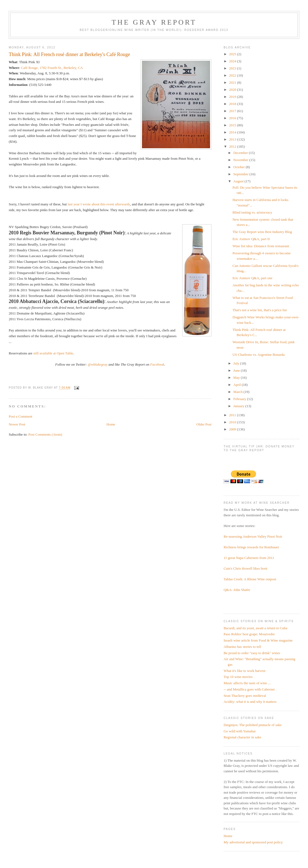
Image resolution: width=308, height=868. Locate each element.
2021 (233, 82)
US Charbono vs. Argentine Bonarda (259, 355)
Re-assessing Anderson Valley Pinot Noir (253, 536)
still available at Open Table (53, 353)
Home (111, 424)
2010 (233, 422)
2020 (233, 90)
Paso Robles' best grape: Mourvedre (249, 634)
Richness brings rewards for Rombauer (251, 547)
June (237, 370)
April (238, 385)
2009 (233, 429)
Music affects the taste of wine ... (247, 683)
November (241, 160)
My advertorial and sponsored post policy (253, 842)
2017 (233, 111)
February (240, 399)
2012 (233, 146)
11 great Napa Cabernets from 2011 (249, 558)
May (237, 378)
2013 (233, 139)
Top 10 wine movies (238, 677)
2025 (233, 54)
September (241, 174)
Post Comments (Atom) (45, 434)
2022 (233, 75)
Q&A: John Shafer (237, 590)
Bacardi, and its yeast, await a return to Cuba (255, 628)
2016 (233, 118)
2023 (233, 68)
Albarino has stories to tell (242, 647)
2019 (233, 97)
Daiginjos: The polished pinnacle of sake (252, 725)
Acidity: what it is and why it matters (250, 702)
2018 (233, 104)
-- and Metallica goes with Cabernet (249, 689)
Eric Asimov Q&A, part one (252, 278)
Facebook (157, 364)
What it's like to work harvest (244, 671)
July (237, 363)
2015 (233, 125)
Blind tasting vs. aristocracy (252, 212)
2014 (233, 132)
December (241, 153)
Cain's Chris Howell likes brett (245, 568)
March (238, 392)
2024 (233, 61)
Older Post (204, 424)
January (239, 406)
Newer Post (17, 424)
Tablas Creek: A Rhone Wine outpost (250, 579)
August (239, 181)
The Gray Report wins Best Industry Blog (262, 232)
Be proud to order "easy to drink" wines (252, 653)
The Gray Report (154, 22)
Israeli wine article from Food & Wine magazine (258, 640)
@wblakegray (98, 364)
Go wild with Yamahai (239, 731)
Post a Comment (21, 416)
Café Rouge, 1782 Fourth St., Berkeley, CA (52, 68)
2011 (233, 415)
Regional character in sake (242, 737)
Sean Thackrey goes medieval (245, 696)
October (239, 167)
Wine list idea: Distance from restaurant (261, 246)
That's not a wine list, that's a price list (260, 310)
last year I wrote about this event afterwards (99, 204)
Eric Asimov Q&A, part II (251, 239)
